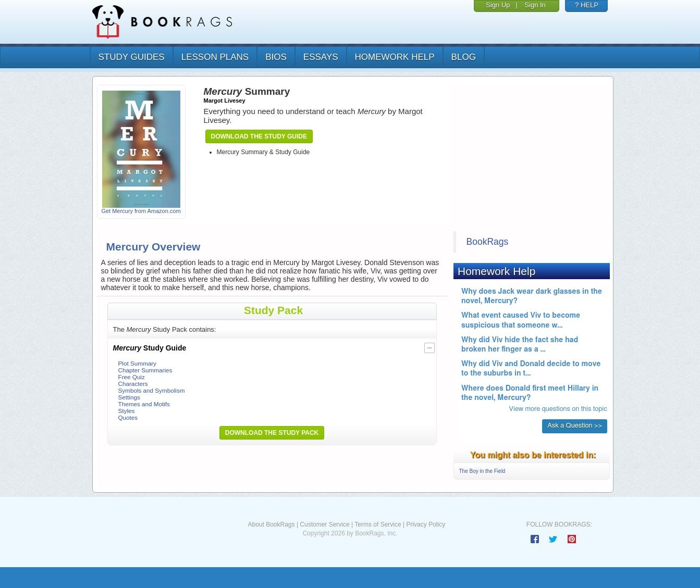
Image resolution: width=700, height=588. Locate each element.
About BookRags (271, 524)
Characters (133, 384)
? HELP (587, 5)
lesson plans (215, 57)
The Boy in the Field (482, 471)
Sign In (535, 5)
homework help (395, 57)
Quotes (128, 417)
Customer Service (324, 524)
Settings (129, 397)
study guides (132, 57)
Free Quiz (132, 377)
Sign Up (498, 5)
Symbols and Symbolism (152, 390)
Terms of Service (378, 524)
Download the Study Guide (259, 136)
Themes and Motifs (144, 404)
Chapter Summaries (145, 370)
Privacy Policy (426, 524)
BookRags (488, 242)
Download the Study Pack (272, 433)
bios (276, 57)
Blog (464, 57)
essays (321, 57)
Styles (127, 411)
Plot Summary (137, 363)
